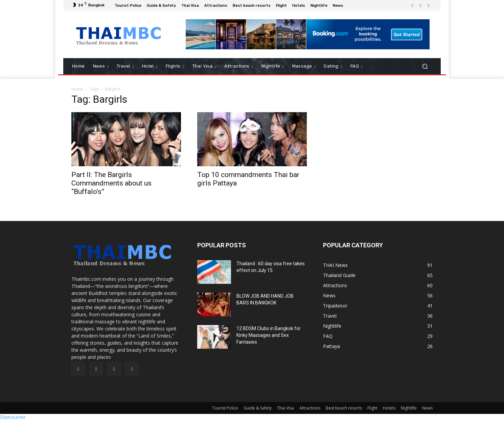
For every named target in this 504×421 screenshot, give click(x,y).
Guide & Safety (258, 408)
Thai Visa (285, 408)
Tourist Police (225, 408)
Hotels (389, 408)
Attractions (310, 408)
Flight (372, 408)
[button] (425, 66)
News (427, 408)
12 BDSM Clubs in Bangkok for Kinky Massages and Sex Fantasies (269, 335)
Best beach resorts (344, 408)
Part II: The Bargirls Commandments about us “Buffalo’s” (111, 183)
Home (77, 89)
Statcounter (13, 417)
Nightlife (409, 408)
